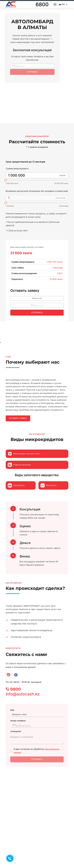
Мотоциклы (48, 493)
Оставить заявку (18, 425)
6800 (42, 4)
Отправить (32, 73)
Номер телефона (18, 729)
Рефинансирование (19, 472)
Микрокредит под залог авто (24, 461)
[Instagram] (8, 682)
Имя (12, 717)
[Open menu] (55, 4)
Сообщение (16, 741)
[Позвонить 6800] (10, 858)
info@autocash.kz (23, 701)
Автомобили (16, 493)
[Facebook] (16, 682)
